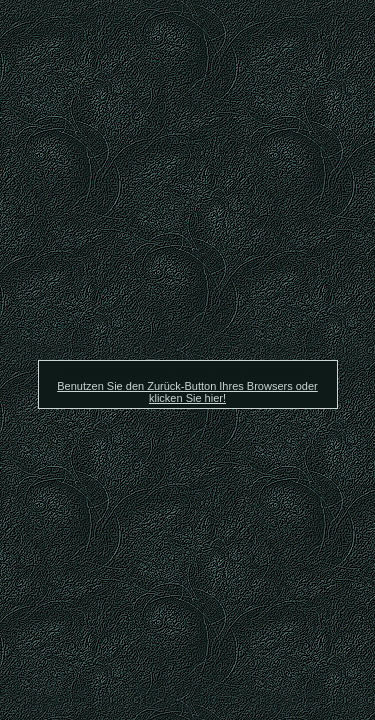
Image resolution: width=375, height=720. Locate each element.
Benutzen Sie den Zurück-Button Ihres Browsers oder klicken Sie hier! (187, 392)
